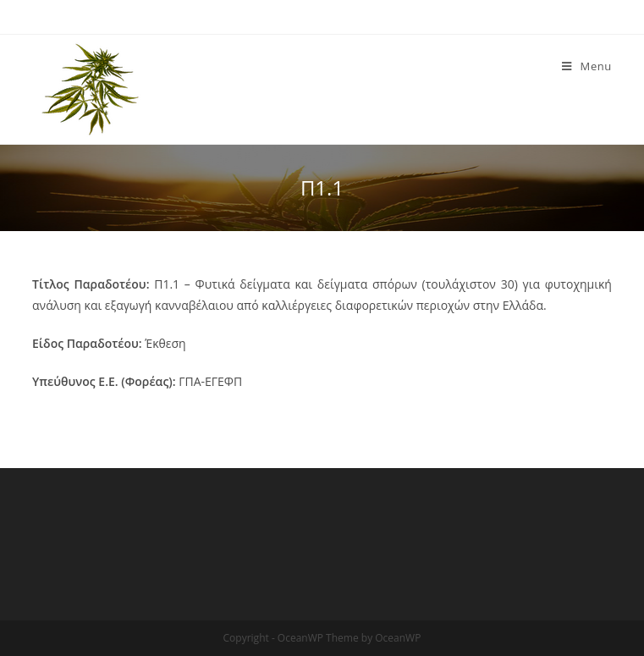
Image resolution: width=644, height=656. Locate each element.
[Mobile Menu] (587, 66)
